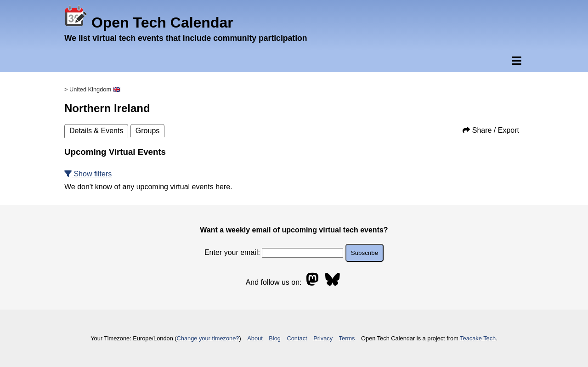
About (255, 338)
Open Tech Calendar (149, 23)
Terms (347, 338)
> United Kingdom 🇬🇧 (92, 89)
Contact (297, 338)
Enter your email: (274, 252)
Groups (147, 131)
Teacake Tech (478, 338)
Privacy (323, 338)
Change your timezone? (208, 338)
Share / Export (491, 130)
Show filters (88, 174)
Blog (275, 338)
